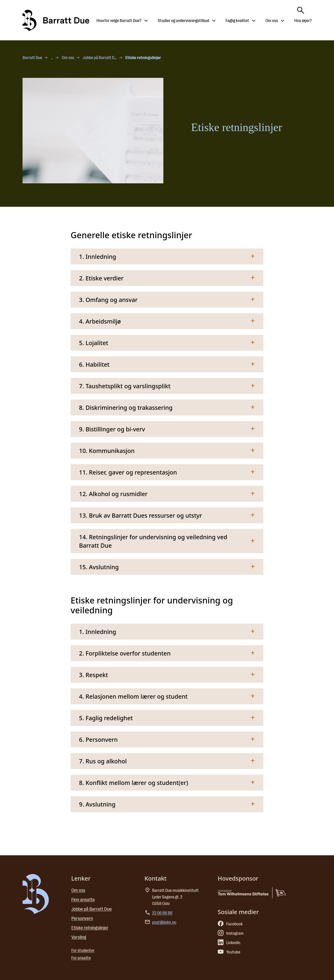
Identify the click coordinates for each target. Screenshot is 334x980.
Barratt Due (32, 58)
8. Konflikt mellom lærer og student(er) (134, 783)
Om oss (272, 21)
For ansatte (81, 958)
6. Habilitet (94, 364)
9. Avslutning (97, 804)
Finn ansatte (83, 900)
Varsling (79, 937)
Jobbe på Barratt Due (100, 58)
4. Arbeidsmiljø (100, 321)
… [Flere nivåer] (52, 58)
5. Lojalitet (94, 343)
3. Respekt (94, 675)
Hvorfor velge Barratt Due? (119, 21)
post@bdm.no (164, 922)
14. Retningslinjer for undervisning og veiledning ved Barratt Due (153, 541)
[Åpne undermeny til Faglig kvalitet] (254, 21)
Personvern (82, 918)
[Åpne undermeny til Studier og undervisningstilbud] (214, 21)
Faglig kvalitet (237, 21)
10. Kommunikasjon (107, 451)
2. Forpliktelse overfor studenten (125, 653)
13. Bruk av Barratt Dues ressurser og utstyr (141, 515)
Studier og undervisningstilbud (183, 21)
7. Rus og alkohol (103, 761)
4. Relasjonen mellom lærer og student (133, 696)
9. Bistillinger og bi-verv (112, 429)
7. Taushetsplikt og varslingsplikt (125, 386)
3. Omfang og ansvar (108, 300)
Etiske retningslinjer (90, 928)
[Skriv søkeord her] (301, 9)
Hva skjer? (303, 21)
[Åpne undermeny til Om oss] (283, 21)
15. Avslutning (99, 567)
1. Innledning (98, 256)
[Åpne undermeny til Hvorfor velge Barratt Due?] (146, 21)
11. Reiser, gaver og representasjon (128, 472)
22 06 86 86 (162, 913)
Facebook (230, 924)
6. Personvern (98, 739)
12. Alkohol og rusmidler (113, 494)
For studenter (83, 950)
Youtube (229, 952)
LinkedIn (229, 943)
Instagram (231, 933)
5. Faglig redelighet (106, 718)
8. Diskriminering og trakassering (126, 407)
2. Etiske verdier (101, 278)
